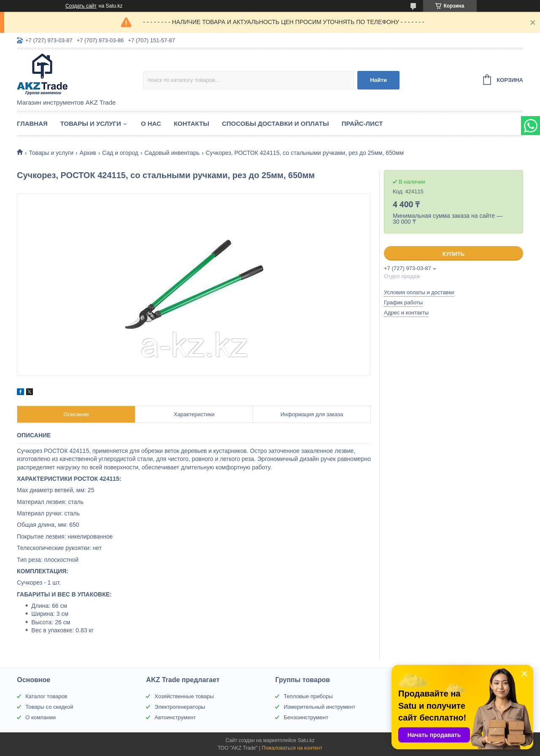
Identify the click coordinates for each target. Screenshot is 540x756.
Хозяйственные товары (184, 696)
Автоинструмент (175, 717)
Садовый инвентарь (172, 153)
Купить (454, 254)
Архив (88, 153)
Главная (32, 123)
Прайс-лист (362, 123)
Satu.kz (306, 740)
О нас (151, 123)
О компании (40, 717)
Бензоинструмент (306, 717)
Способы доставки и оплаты (275, 123)
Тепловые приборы (308, 696)
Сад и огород (120, 153)
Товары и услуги (91, 123)
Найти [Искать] (378, 80)
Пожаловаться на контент (292, 748)
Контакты (192, 123)
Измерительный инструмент (319, 707)
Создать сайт (81, 6)
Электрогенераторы (180, 707)
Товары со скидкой (49, 707)
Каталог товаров (46, 696)
